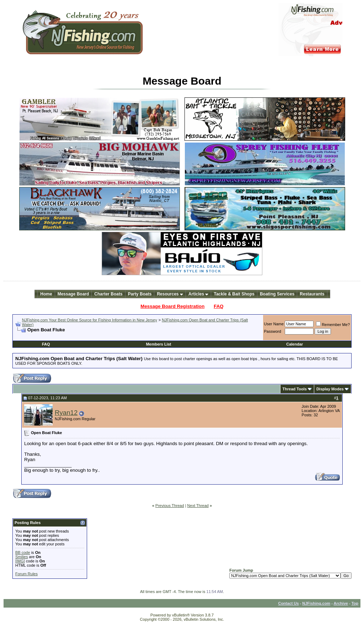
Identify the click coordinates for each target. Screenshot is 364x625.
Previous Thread (170, 506)
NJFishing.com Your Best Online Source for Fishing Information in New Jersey (90, 320)
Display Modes (330, 389)
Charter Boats (108, 294)
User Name (274, 324)
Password (273, 331)
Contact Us (288, 603)
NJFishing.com (316, 603)
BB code (23, 552)
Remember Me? (333, 325)
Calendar (295, 344)
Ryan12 (66, 413)
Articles (198, 294)
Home (46, 294)
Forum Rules (26, 574)
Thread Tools (295, 389)
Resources (170, 294)
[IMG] (20, 561)
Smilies (22, 557)
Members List (159, 344)
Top (355, 603)
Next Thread (198, 506)
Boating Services (277, 294)
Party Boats (140, 294)
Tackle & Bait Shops (234, 294)
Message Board (73, 294)
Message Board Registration (172, 306)
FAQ (218, 306)
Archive (341, 603)
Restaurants (312, 294)
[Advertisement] (98, 335)
